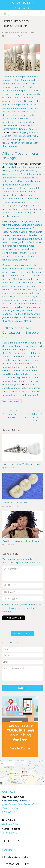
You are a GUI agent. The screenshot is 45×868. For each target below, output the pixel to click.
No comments (26, 36)
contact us (27, 384)
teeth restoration (15, 401)
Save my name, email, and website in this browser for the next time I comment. (22, 608)
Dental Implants (11, 36)
